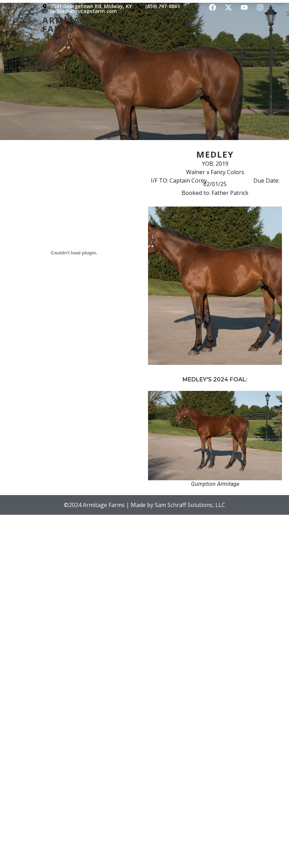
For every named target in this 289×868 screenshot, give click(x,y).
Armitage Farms (67, 22)
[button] (190, 21)
